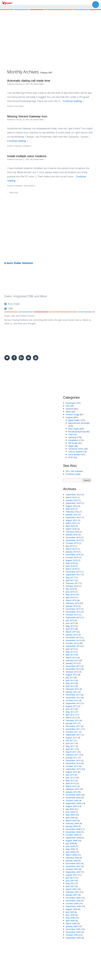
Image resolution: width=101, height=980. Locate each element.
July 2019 (70, 546)
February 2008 (72, 858)
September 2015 (73, 617)
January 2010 (72, 792)
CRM (10, 309)
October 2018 (72, 557)
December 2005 (73, 929)
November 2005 (73, 932)
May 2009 (70, 815)
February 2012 (72, 720)
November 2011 (73, 729)
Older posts (13, 193)
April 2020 (70, 526)
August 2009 (71, 806)
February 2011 (72, 755)
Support (69, 417)
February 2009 (72, 823)
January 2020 (72, 535)
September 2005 (73, 938)
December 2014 (73, 637)
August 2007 (71, 875)
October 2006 (72, 903)
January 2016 (72, 606)
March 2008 (71, 855)
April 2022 (70, 509)
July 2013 (70, 678)
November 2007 (73, 866)
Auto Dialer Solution (19, 263)
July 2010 (70, 775)
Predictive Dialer (73, 474)
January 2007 (72, 895)
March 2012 (71, 718)
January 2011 (72, 758)
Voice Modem (29, 186)
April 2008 (70, 852)
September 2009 (73, 803)
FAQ (68, 406)
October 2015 (72, 615)
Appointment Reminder (79, 423)
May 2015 (70, 626)
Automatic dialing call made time (29, 81)
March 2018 (71, 569)
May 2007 (70, 883)
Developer (70, 403)
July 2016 (70, 589)
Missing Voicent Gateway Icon (27, 116)
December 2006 (73, 898)
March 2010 (71, 786)
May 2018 (70, 563)
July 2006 (70, 912)
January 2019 (72, 552)
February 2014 (72, 660)
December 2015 (73, 609)
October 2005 (72, 935)
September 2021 (73, 517)
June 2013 (70, 680)
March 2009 (71, 821)
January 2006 (72, 926)
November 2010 (73, 763)
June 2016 (70, 592)
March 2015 (71, 632)
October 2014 (72, 643)
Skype (71, 446)
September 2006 (73, 906)
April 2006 (70, 921)
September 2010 (73, 769)
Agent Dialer (74, 420)
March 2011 (71, 752)
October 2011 (72, 732)
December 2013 (73, 666)
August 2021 (71, 520)
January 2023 (72, 500)
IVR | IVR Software (74, 471)
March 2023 (71, 497)
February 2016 (72, 603)
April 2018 (70, 566)
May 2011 (70, 746)
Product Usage (73, 414)
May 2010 (70, 780)
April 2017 (70, 580)
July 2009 (70, 809)
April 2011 (70, 749)
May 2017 (70, 577)
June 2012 (70, 709)
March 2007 (71, 889)
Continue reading (74, 101)
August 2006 (71, 909)
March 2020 (71, 529)
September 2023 (73, 495)
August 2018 (71, 560)
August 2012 (71, 706)
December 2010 (73, 760)
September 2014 (73, 646)
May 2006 (70, 918)
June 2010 (70, 778)
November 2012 (73, 698)
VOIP (71, 457)
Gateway (18, 146)
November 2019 (73, 540)
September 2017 (73, 575)
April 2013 (70, 686)
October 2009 (72, 800)
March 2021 (71, 523)
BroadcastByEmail (77, 432)
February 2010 (72, 789)
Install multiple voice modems (27, 156)
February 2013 (72, 689)
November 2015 (73, 612)
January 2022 (72, 515)
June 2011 (70, 743)
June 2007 (70, 881)
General (69, 409)
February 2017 (72, 583)
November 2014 (73, 640)
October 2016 (72, 586)
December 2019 (73, 537)
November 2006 (73, 901)
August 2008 (71, 841)
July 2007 (70, 878)
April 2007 (70, 886)
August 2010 (71, 772)
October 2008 (72, 835)
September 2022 (73, 503)
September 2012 (73, 703)
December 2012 (73, 695)
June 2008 (70, 846)
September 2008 (73, 838)
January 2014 (72, 663)
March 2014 (71, 658)
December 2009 (73, 795)
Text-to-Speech (75, 452)
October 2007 (72, 869)
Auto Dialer (19, 106)
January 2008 (72, 861)
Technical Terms (76, 449)
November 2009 (73, 798)
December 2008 (73, 829)
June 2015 (70, 623)
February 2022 (72, 512)
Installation (27, 146)
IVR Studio (73, 443)
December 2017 (73, 572)
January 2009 (72, 826)
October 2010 (72, 766)
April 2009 (70, 818)
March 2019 (71, 549)
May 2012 (70, 712)
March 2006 (71, 923)
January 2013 (72, 692)
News (68, 412)
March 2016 (71, 600)
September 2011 (73, 735)
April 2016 (70, 597)
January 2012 (72, 723)
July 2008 (70, 843)
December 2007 (73, 863)
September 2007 (73, 872)
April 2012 (70, 715)
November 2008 (73, 832)
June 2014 (70, 649)
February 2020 (72, 532)
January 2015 (72, 635)
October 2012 (72, 700)
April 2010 (70, 783)
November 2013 (73, 669)
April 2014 (70, 655)
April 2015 (70, 629)
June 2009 (70, 812)
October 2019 (72, 543)
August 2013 (71, 675)
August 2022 (71, 506)
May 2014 (70, 652)
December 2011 (73, 726)
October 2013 (72, 672)
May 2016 (70, 595)
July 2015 (70, 620)
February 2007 (72, 892)
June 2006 (70, 915)
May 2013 (70, 683)
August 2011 (71, 738)
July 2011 (70, 740)
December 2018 (73, 555)
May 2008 (70, 849)
